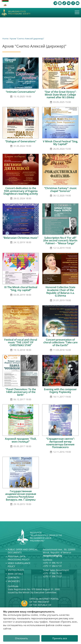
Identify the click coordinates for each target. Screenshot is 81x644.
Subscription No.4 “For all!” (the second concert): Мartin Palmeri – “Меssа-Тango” (60, 241)
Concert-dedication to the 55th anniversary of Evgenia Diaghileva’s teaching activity (21, 191)
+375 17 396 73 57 (52, 576)
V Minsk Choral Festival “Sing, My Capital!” (60, 143)
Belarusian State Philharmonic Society (19, 13)
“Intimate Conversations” (21, 92)
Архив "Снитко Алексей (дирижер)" (27, 39)
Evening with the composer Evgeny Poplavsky (60, 391)
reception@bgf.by (53, 556)
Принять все (60, 638)
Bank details (15, 574)
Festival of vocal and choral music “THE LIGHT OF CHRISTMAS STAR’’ (21, 342)
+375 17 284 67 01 (52, 566)
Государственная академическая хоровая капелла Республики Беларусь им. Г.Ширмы (21, 495)
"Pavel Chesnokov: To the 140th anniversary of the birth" (21, 392)
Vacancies (14, 581)
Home (5, 39)
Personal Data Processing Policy (19, 558)
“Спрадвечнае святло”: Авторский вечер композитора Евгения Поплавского (60, 443)
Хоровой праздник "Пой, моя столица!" (21, 440)
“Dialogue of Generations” (21, 141)
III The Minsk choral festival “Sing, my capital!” (21, 289)
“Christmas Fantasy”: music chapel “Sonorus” (60, 190)
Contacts (14, 578)
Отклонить (21, 638)
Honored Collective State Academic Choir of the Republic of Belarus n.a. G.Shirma (60, 291)
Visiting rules (16, 570)
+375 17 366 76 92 (52, 573)
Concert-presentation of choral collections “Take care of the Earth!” (60, 342)
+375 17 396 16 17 (52, 563)
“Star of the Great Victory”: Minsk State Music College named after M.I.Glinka (60, 95)
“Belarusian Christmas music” (21, 238)
